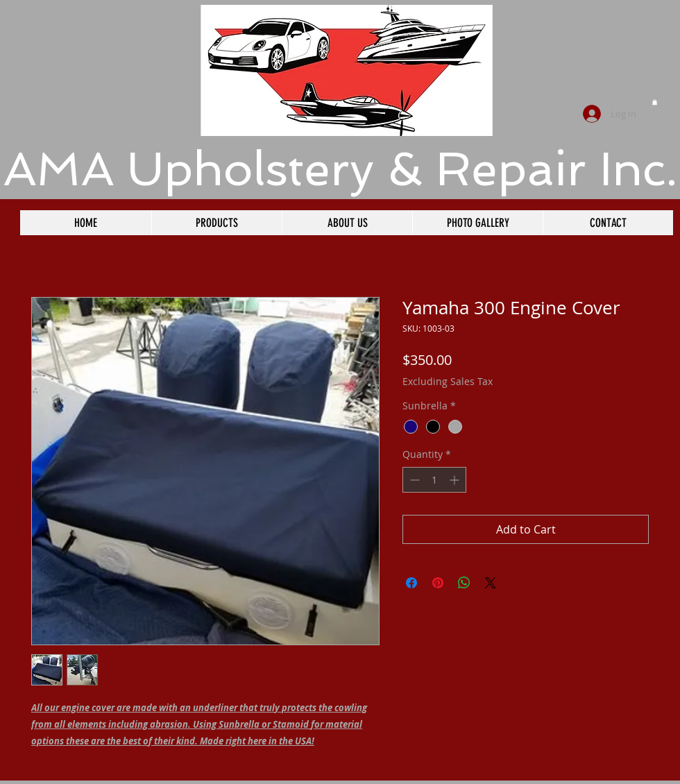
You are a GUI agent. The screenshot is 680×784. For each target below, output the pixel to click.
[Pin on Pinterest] (438, 583)
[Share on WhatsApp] (464, 583)
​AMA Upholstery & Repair (295, 169)
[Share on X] (491, 583)
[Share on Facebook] (411, 583)
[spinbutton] (434, 480)
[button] (655, 102)
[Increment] (456, 480)
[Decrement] (413, 480)
